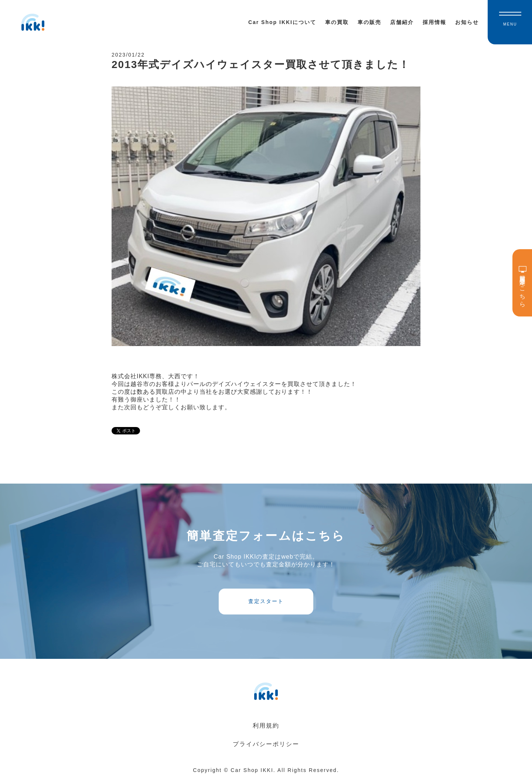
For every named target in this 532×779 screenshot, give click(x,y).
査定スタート (266, 601)
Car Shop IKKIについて (282, 22)
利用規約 (266, 726)
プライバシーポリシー (266, 744)
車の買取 (337, 22)
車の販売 (369, 22)
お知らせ (467, 22)
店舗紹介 (402, 22)
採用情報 (434, 22)
